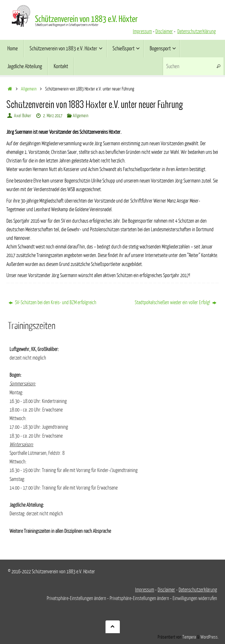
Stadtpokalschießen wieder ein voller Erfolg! (176, 303)
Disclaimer (164, 32)
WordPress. (210, 637)
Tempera (189, 637)
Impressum (142, 32)
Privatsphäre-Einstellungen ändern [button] (76, 598)
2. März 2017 (53, 116)
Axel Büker (23, 116)
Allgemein (29, 89)
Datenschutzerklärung (197, 32)
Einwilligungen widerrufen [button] (195, 598)
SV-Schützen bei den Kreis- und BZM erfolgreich (52, 303)
